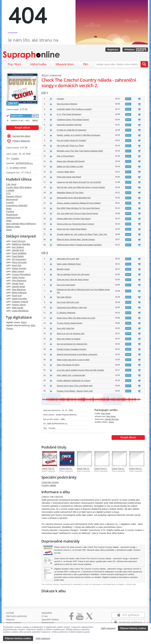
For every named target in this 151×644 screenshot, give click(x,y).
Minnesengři (12, 199)
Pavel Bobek (18, 256)
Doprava (10, 619)
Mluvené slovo (65, 64)
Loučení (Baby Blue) (66, 172)
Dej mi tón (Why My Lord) (68, 302)
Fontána (10, 212)
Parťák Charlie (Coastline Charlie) (71, 349)
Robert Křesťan (19, 268)
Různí (24, 322)
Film (86, 64)
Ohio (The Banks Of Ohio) (68, 365)
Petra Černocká (19, 262)
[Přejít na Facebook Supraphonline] (71, 617)
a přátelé (10, 190)
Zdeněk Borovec (112, 419)
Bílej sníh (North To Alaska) (69, 339)
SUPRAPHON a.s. (24, 163)
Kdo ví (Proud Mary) (66, 156)
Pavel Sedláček (19, 253)
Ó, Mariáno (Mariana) (66, 313)
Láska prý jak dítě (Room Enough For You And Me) (79, 182)
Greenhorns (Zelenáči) (17, 205)
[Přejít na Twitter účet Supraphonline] (89, 617)
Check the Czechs (50, 482)
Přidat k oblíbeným (18, 141)
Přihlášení (129, 50)
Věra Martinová (19, 280)
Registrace (113, 50)
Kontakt (10, 613)
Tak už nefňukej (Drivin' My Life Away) (73, 274)
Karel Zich (17, 265)
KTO (8, 193)
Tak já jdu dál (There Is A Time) (70, 146)
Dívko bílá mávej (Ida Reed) (69, 177)
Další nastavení (108, 628)
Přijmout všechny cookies (133, 628)
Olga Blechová (19, 290)
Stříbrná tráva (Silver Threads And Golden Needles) (79, 245)
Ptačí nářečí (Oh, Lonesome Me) (71, 375)
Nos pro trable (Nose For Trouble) (71, 140)
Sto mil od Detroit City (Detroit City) (72, 344)
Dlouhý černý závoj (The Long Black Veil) (75, 386)
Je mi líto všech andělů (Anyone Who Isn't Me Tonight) (80, 370)
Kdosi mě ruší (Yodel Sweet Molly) (72, 229)
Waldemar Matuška (21, 244)
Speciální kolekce (50, 619)
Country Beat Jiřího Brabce (19, 187)
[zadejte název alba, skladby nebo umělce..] (118, 64)
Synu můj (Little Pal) (66, 328)
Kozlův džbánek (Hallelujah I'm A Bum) (74, 381)
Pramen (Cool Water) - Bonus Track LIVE (75, 391)
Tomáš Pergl (18, 284)
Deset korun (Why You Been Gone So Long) (76, 318)
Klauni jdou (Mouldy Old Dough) (71, 161)
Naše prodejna (14, 623)
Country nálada (49, 485)
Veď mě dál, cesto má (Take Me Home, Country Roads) (81, 187)
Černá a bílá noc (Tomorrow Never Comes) (75, 224)
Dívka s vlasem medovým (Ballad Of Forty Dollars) (79, 203)
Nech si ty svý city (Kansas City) (71, 333)
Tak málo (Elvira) (64, 297)
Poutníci (10, 202)
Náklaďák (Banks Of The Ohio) (70, 193)
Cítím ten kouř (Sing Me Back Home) (73, 280)
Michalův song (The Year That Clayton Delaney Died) (80, 151)
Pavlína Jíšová (19, 305)
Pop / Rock (14, 64)
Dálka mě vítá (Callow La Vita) (70, 166)
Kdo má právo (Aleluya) (67, 104)
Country (15, 158)
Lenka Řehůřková (20, 311)
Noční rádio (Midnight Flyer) (69, 264)
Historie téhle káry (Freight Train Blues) (74, 219)
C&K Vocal (11, 184)
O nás (45, 616)
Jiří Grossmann (19, 259)
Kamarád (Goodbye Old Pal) (69, 125)
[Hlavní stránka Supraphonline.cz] (32, 55)
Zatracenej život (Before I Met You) (72, 307)
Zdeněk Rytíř (18, 250)
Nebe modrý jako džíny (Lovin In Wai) (73, 360)
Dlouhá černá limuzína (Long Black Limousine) (77, 354)
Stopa (9, 230)
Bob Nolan (106, 413)
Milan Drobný (18, 271)
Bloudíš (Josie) (63, 269)
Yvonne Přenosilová (21, 274)
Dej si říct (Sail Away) (66, 285)
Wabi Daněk (18, 308)
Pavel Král (17, 296)
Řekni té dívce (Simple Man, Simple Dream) (76, 239)
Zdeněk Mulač (18, 287)
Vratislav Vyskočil (20, 302)
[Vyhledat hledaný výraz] (144, 64)
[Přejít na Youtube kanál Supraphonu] (80, 617)
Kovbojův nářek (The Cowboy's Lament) (74, 109)
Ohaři (9, 221)
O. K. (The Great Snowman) (69, 114)
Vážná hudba (38, 64)
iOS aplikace (128, 615)
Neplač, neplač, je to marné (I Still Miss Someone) (79, 135)
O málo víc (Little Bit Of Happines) (72, 130)
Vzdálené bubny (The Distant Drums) (73, 120)
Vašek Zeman (18, 277)
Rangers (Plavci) (14, 196)
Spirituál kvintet (13, 218)
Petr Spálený (18, 247)
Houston (60, 99)
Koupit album (22, 128)
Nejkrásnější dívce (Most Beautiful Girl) (74, 198)
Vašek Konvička (19, 299)
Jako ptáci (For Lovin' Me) (68, 259)
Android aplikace (128, 622)
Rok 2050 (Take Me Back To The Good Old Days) (78, 208)
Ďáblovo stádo (13, 227)
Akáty (9, 209)
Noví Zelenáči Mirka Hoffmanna (21, 224)
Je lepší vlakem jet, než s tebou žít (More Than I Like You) (82, 234)
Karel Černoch (19, 241)
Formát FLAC (48, 623)
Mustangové (12, 215)
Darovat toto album (19, 136)
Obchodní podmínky (16, 616)
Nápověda (47, 613)
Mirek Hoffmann (19, 293)
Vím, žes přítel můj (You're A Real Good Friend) (77, 213)
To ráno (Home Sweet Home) (69, 323)
